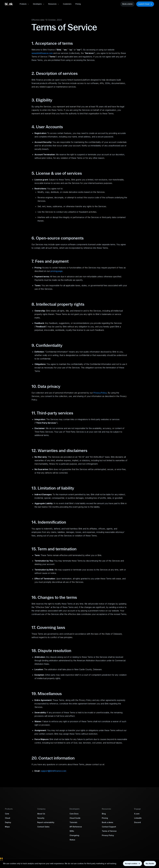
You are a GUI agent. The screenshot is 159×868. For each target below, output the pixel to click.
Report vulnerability (46, 822)
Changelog (74, 835)
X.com (137, 814)
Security (41, 818)
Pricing (105, 818)
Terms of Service (109, 831)
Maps (7, 827)
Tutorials (73, 822)
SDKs (72, 831)
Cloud (8, 818)
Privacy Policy (108, 835)
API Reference (76, 827)
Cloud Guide (75, 818)
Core (7, 814)
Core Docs (74, 814)
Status (72, 840)
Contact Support (109, 827)
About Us (41, 814)
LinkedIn (138, 818)
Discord (137, 822)
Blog (104, 814)
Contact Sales (43, 827)
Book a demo (108, 822)
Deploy (8, 822)
